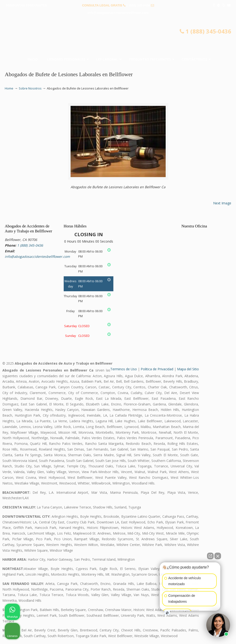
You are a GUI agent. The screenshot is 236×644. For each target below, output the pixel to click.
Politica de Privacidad (157, 369)
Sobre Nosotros (30, 88)
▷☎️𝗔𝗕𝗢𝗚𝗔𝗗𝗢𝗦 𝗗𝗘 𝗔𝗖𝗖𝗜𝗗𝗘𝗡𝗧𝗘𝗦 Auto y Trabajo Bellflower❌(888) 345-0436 (118, 37)
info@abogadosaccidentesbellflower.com (118, 13)
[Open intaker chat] (167, 613)
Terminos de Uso (124, 369)
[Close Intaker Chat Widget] (218, 556)
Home (9, 88)
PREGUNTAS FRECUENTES (26, 5)
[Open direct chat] (210, 556)
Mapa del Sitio (188, 369)
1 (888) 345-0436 (138, 5)
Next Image (222, 203)
